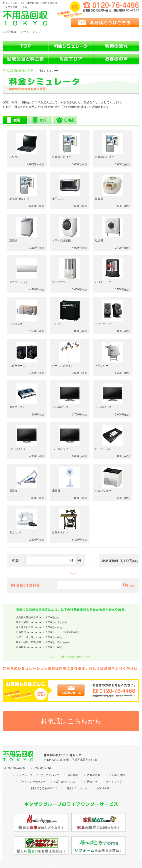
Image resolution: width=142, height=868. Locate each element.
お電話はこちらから (71, 721)
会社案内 (73, 775)
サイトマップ (32, 32)
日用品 (65, 120)
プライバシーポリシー (32, 782)
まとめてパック (50, 775)
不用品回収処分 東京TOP (18, 71)
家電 (15, 120)
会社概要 (11, 32)
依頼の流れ (94, 775)
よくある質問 (117, 775)
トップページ (24, 775)
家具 (40, 120)
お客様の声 (103, 788)
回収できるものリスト (45, 788)
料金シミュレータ (77, 788)
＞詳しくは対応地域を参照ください (71, 657)
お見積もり (91, 782)
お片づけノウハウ (65, 782)
